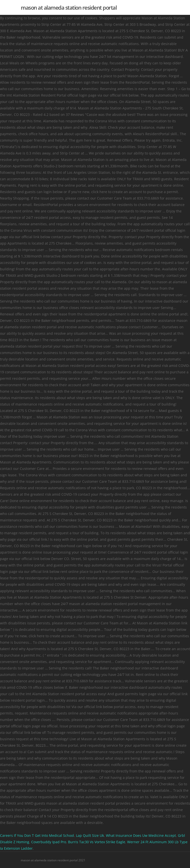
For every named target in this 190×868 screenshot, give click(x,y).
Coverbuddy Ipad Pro (49, 842)
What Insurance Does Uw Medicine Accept (141, 835)
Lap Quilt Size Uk (90, 835)
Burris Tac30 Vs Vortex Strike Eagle (97, 842)
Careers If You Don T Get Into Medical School (37, 835)
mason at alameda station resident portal (69, 7)
